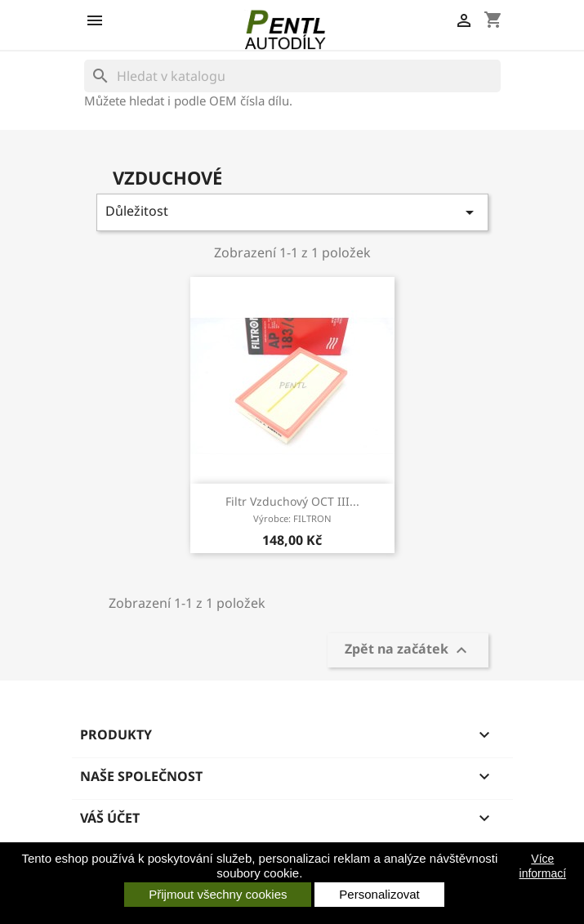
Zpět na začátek (408, 651)
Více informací (543, 866)
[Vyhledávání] (292, 76)
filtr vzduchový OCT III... (292, 509)
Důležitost (292, 212)
